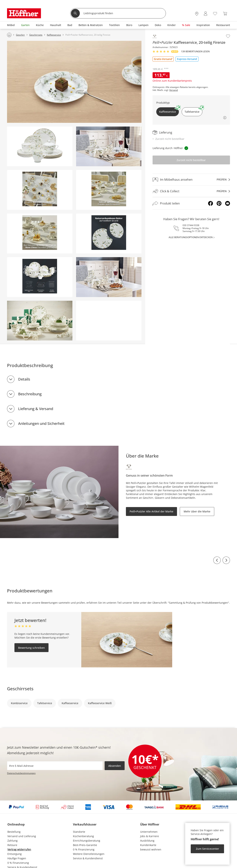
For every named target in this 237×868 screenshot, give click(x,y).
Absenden (115, 766)
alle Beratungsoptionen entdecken (191, 237)
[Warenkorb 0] (225, 14)
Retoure (12, 845)
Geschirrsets (20, 689)
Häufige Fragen (17, 858)
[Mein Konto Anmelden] (206, 14)
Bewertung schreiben (31, 648)
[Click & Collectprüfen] (191, 191)
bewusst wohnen (151, 849)
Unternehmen (149, 832)
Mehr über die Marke (197, 511)
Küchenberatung (83, 836)
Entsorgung (15, 854)
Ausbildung (147, 841)
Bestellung (14, 832)
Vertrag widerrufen (19, 849)
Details (24, 379)
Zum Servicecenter (207, 849)
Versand (173, 90)
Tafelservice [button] (193, 110)
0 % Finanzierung (18, 863)
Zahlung (12, 841)
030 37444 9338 (191, 225)
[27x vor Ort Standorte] (197, 14)
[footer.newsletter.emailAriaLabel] (55, 766)
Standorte (79, 832)
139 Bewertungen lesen (195, 52)
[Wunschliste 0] (215, 13)
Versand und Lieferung (22, 836)
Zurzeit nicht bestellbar (191, 160)
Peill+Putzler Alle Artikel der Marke (151, 511)
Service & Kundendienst (88, 858)
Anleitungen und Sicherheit (41, 423)
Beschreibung (30, 394)
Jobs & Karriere (150, 836)
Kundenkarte (148, 845)
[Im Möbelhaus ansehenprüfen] (191, 180)
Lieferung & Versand (36, 409)
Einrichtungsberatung (87, 841)
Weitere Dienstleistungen (89, 854)
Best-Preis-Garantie (85, 845)
